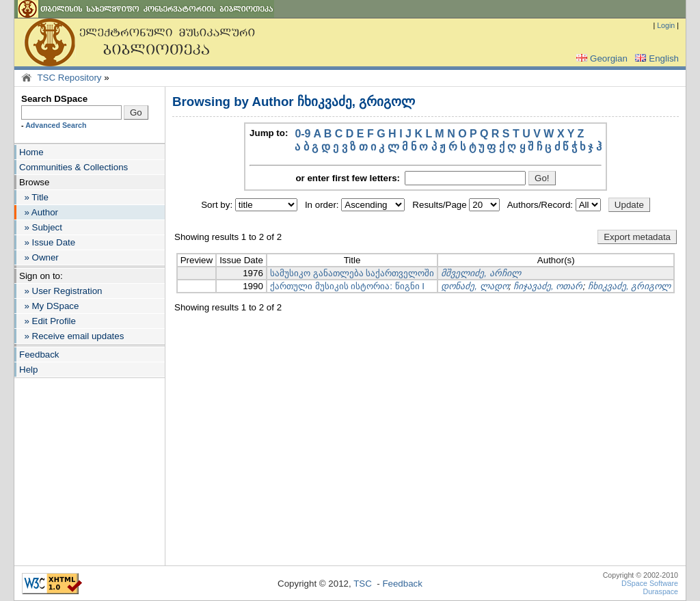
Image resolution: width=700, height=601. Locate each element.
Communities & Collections (73, 167)
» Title (34, 197)
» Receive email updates (71, 336)
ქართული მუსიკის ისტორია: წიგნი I (347, 286)
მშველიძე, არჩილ (481, 273)
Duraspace (660, 591)
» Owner (39, 257)
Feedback (39, 355)
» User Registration (60, 291)
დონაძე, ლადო (474, 286)
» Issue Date (47, 242)
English (656, 58)
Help (28, 370)
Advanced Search (56, 125)
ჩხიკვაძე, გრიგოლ (629, 286)
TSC (363, 584)
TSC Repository (69, 78)
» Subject (41, 227)
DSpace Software (650, 583)
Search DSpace (54, 99)
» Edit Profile (48, 321)
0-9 (302, 134)
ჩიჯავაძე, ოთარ (548, 286)
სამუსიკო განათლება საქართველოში (352, 273)
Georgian (601, 58)
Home (31, 152)
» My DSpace (49, 306)
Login (666, 25)
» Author (39, 212)
